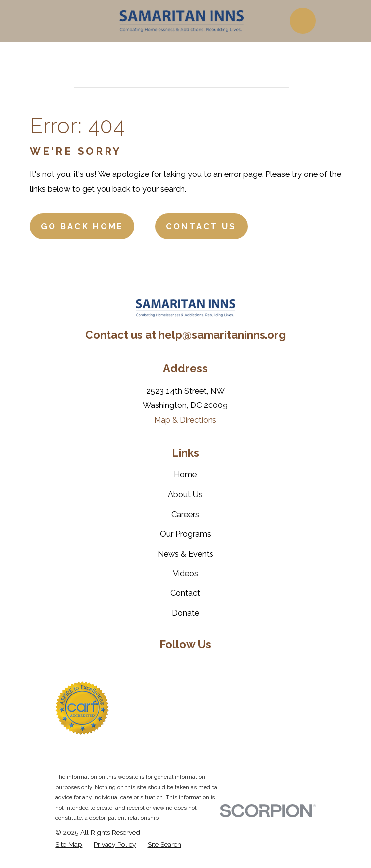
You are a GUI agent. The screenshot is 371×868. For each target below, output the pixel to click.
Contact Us (201, 226)
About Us (185, 494)
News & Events (185, 554)
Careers (185, 514)
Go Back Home (82, 226)
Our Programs (185, 534)
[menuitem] (69, 844)
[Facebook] (136, 665)
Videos (185, 573)
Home (185, 474)
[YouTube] (210, 665)
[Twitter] (161, 665)
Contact (185, 593)
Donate (185, 613)
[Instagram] (235, 665)
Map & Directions (185, 420)
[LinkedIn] (185, 665)
